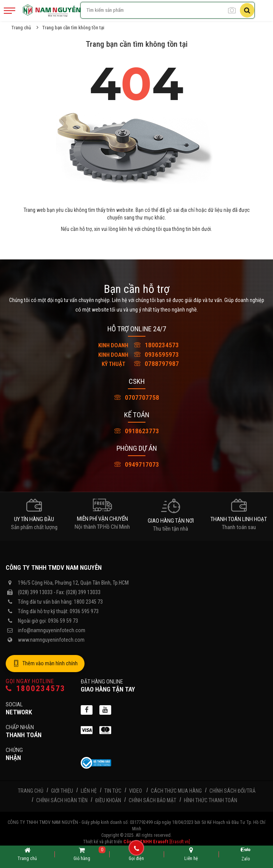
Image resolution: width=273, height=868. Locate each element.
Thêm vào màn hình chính (45, 664)
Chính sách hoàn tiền (62, 800)
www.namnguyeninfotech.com (51, 640)
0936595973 (137, 355)
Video (136, 791)
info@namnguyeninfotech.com (52, 630)
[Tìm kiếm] (247, 10)
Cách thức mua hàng (176, 791)
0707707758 (137, 397)
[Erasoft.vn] (180, 842)
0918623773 (137, 431)
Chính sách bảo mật (152, 800)
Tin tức (113, 791)
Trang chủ (21, 28)
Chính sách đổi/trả (232, 791)
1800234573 (137, 345)
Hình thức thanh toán (211, 800)
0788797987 (137, 364)
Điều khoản (108, 800)
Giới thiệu (62, 791)
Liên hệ (89, 791)
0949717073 (137, 464)
